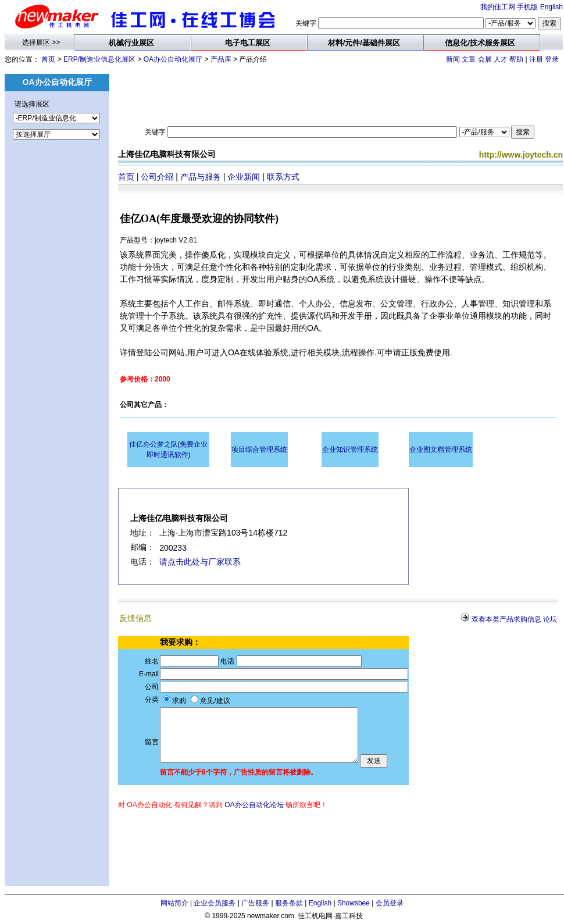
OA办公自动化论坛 (254, 805)
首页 (48, 59)
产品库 (221, 59)
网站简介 (174, 903)
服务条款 (289, 903)
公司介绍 (157, 177)
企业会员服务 (215, 903)
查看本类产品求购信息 (506, 619)
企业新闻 (244, 177)
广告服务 (255, 903)
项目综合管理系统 (259, 449)
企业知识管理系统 (350, 449)
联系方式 (283, 177)
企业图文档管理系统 (441, 449)
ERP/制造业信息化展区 (99, 59)
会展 (485, 59)
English (551, 7)
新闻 (453, 59)
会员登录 (390, 903)
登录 (552, 59)
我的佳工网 (498, 7)
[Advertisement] (57, 352)
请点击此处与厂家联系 (200, 562)
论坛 (550, 619)
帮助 (516, 59)
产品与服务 (201, 177)
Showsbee (354, 903)
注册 (536, 59)
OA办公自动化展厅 (173, 59)
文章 (469, 59)
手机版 (527, 7)
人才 (501, 59)
